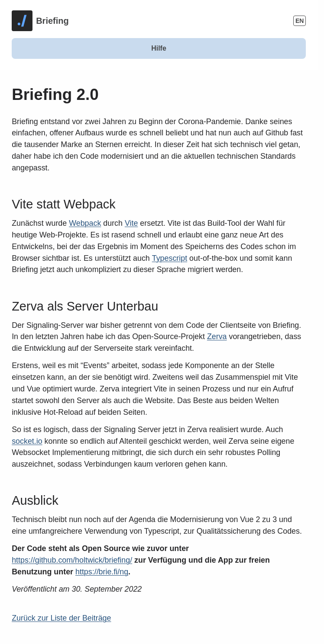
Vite (131, 223)
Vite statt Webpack (63, 204)
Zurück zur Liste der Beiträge (61, 618)
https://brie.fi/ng (102, 572)
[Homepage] (40, 21)
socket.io (27, 441)
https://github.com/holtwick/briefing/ (72, 560)
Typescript (170, 258)
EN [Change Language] (300, 21)
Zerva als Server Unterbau (85, 306)
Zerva (217, 336)
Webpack (85, 223)
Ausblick (35, 500)
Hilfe (159, 48)
